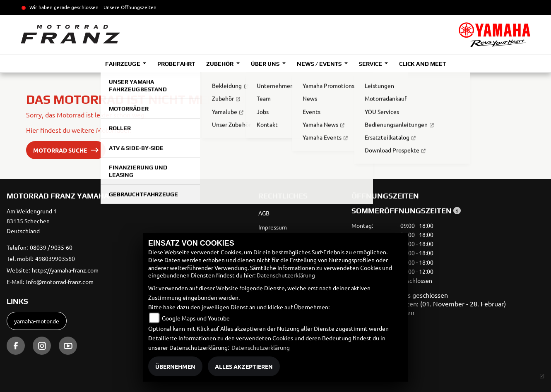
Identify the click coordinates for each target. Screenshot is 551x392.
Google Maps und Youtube (196, 318)
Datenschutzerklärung (286, 275)
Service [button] (371, 64)
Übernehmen (175, 366)
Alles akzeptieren (244, 366)
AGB (264, 213)
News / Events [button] (320, 64)
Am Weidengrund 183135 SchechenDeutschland (32, 221)
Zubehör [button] (220, 64)
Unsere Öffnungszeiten (130, 7)
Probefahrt (176, 64)
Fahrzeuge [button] (123, 64)
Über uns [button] (266, 64)
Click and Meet (422, 64)
